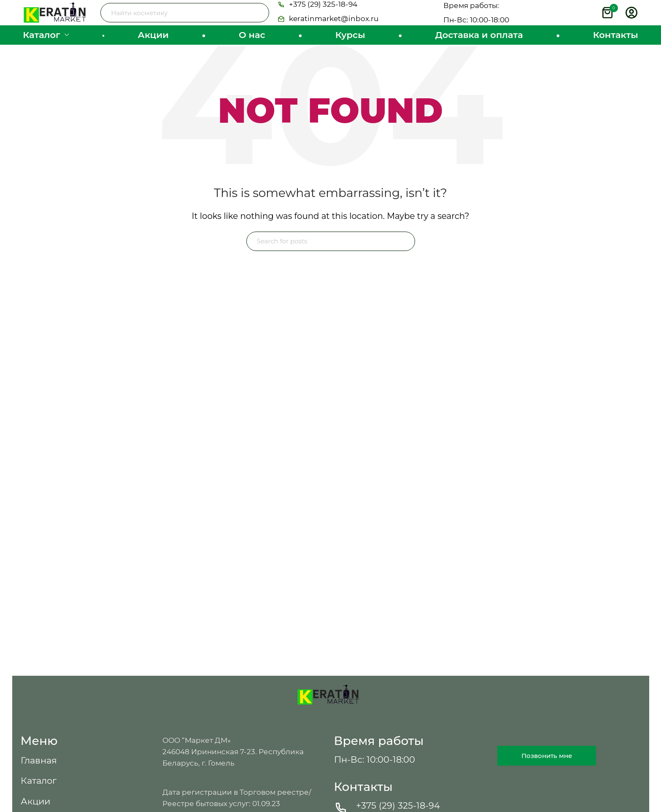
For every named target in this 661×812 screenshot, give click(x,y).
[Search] (185, 19)
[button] (317, 11)
